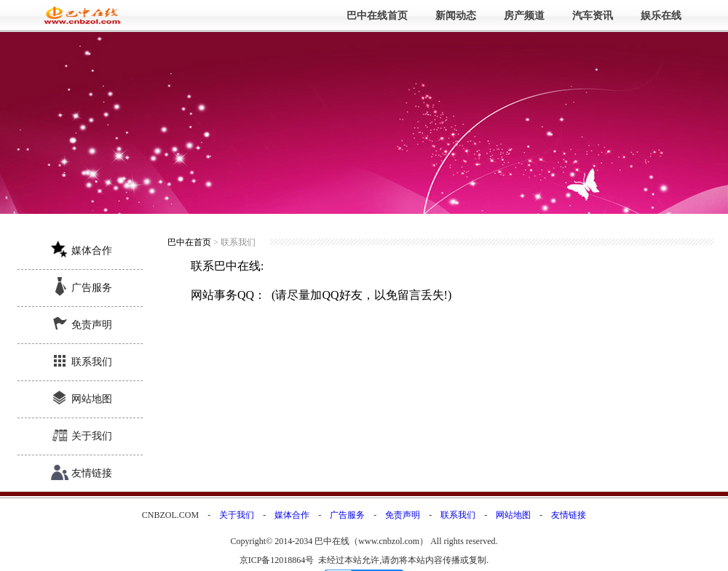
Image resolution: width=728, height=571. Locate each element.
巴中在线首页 (377, 16)
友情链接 (92, 473)
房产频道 (524, 16)
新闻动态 (456, 16)
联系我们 (92, 362)
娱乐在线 (661, 16)
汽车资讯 (593, 16)
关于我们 (92, 436)
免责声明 (92, 325)
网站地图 (92, 399)
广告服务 (92, 288)
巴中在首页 (189, 242)
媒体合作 (92, 251)
